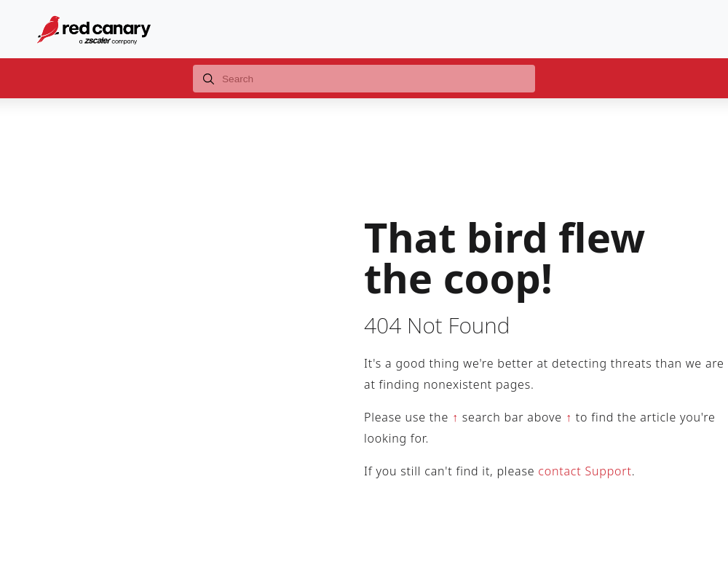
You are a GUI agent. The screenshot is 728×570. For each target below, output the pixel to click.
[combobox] (364, 79)
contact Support (585, 471)
